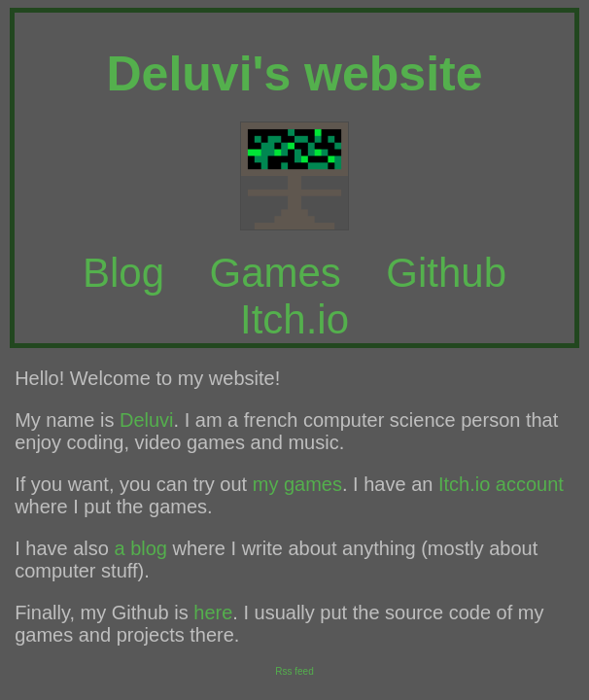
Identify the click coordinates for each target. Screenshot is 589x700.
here (213, 612)
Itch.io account (501, 484)
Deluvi (147, 420)
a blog (140, 548)
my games (297, 484)
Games (275, 273)
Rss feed (294, 671)
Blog (123, 273)
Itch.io (294, 319)
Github (446, 273)
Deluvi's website (294, 74)
